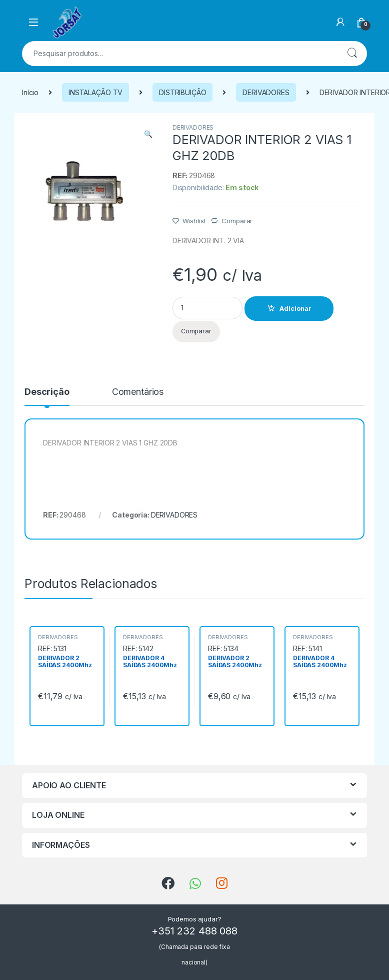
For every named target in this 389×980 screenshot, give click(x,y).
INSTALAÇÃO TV (95, 92)
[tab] (47, 396)
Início (30, 92)
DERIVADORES (266, 92)
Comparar (237, 221)
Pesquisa (352, 54)
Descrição (47, 392)
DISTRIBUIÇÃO (182, 92)
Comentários (138, 392)
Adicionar (295, 309)
